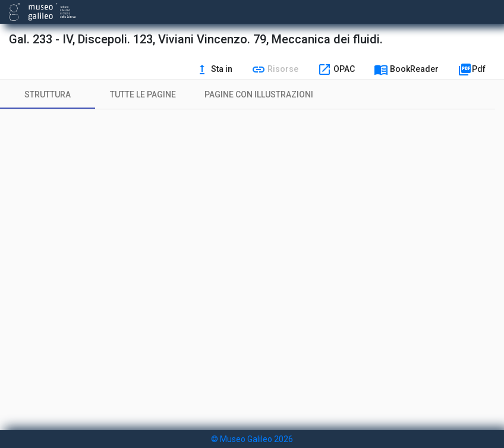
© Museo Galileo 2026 (252, 439)
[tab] (48, 94)
